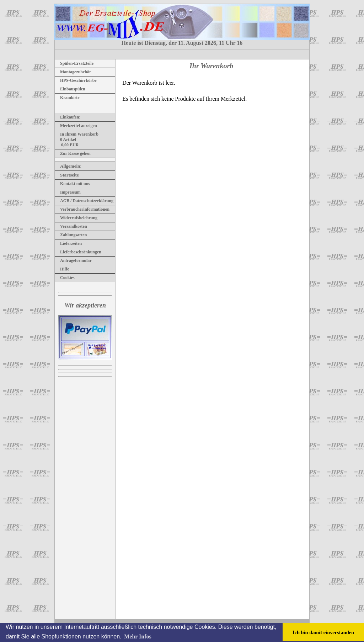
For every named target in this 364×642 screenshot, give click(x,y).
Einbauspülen (70, 89)
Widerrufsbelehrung (76, 218)
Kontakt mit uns (72, 184)
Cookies (65, 278)
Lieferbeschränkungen (78, 252)
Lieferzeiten (68, 243)
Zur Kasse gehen (73, 153)
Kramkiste (67, 98)
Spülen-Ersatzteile (74, 63)
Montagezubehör (73, 72)
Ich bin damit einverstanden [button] (323, 632)
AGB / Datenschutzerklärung (84, 201)
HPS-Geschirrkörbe (76, 80)
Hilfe (62, 269)
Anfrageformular (73, 261)
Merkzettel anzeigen (76, 126)
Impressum (68, 192)
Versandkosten (71, 226)
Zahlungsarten (71, 235)
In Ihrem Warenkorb (77, 134)
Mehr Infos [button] (138, 636)
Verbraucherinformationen (82, 209)
